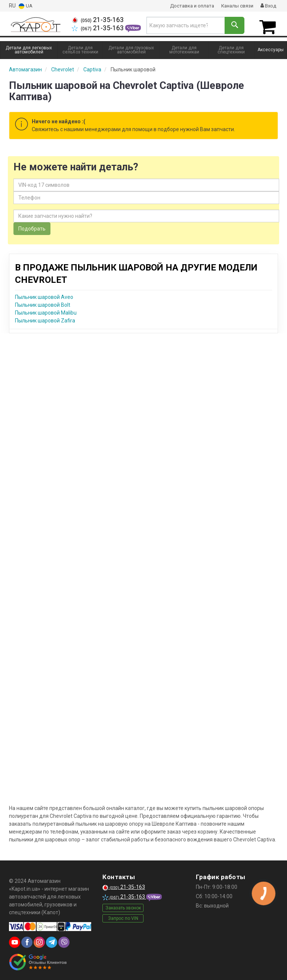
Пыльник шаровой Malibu (46, 311)
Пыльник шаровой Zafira (45, 319)
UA (26, 6)
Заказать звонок (123, 906)
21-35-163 (98, 20)
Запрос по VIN (123, 916)
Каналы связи (235, 6)
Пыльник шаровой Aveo (44, 295)
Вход (268, 6)
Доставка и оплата (187, 6)
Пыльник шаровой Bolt (43, 303)
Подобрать (32, 227)
